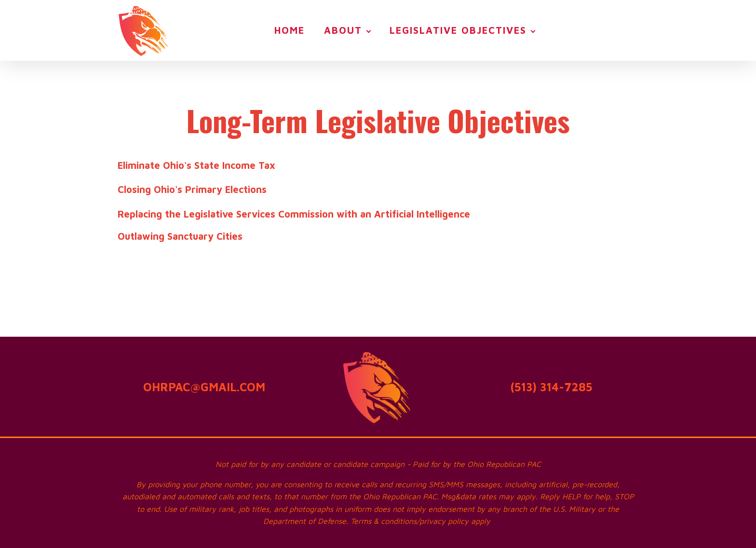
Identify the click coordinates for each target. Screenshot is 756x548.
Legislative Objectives (458, 30)
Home (290, 30)
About (343, 30)
